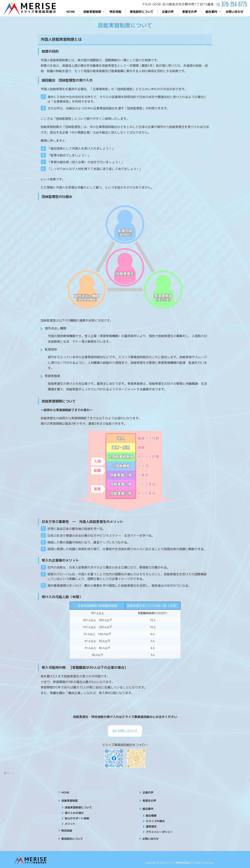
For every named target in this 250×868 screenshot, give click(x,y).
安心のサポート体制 (77, 818)
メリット (70, 824)
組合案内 (148, 809)
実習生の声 (149, 801)
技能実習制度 (70, 801)
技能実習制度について (78, 807)
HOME (65, 792)
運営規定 (151, 826)
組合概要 (151, 816)
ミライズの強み (155, 821)
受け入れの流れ (74, 813)
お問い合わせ (125, 731)
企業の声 (148, 792)
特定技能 (67, 831)
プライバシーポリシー (159, 832)
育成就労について (72, 839)
